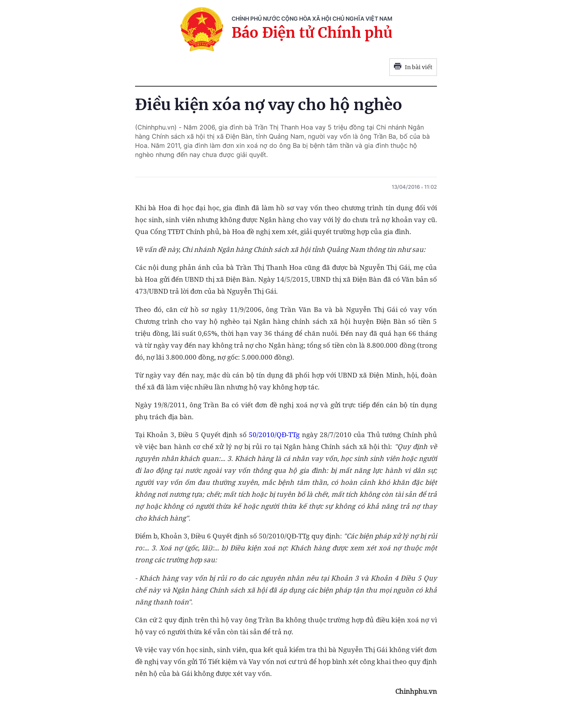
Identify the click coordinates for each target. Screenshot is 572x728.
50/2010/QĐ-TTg (274, 435)
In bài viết (413, 67)
